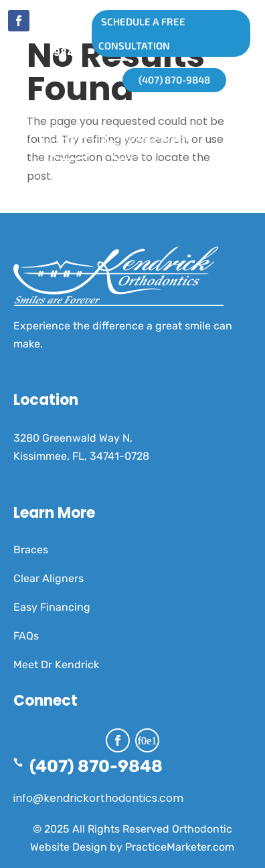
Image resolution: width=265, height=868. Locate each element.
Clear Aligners (49, 578)
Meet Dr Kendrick (56, 665)
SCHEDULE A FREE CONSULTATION (139, 33)
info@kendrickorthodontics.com (98, 798)
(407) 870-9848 (67, 35)
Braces (31, 550)
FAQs (26, 636)
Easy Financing (52, 607)
